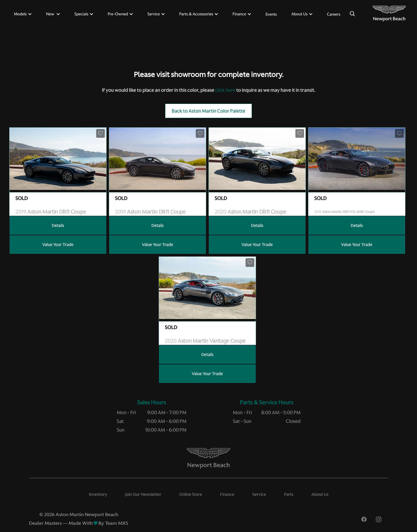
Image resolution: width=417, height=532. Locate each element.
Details (58, 225)
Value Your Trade (58, 245)
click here (225, 90)
